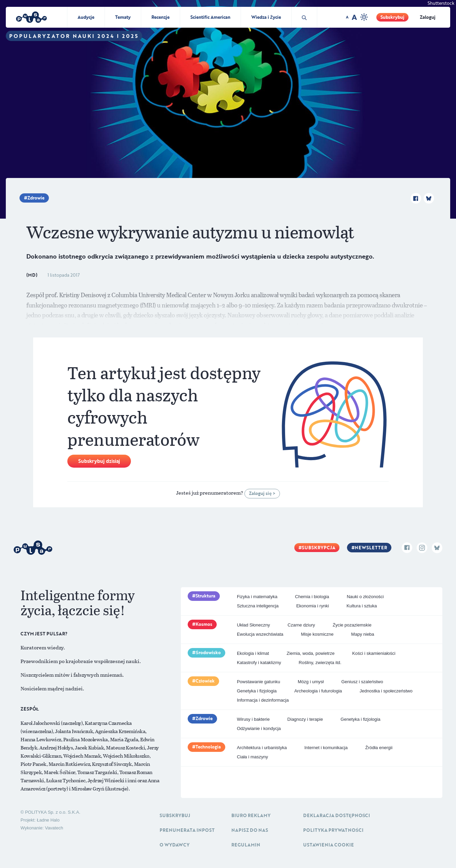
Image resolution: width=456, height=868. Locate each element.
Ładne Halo (48, 820)
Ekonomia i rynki (313, 606)
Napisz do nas (250, 830)
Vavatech (54, 828)
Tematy (123, 17)
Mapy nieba (363, 634)
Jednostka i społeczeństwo (386, 691)
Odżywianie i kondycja (259, 728)
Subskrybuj (392, 17)
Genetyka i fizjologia (257, 691)
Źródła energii (379, 748)
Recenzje (160, 17)
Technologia (208, 747)
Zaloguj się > (262, 493)
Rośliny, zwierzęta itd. (320, 663)
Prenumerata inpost (187, 830)
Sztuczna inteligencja (258, 606)
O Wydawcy (175, 845)
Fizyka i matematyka (257, 597)
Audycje (86, 17)
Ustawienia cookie (328, 845)
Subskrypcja (319, 548)
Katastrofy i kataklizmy (259, 663)
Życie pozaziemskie (352, 625)
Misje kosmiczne (317, 634)
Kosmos (204, 624)
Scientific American (210, 17)
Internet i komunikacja (326, 748)
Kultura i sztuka (362, 606)
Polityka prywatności (333, 830)
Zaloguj (428, 17)
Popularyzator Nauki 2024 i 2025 (74, 36)
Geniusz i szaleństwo (362, 682)
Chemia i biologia (312, 597)
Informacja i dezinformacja (263, 700)
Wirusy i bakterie (253, 719)
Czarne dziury (301, 625)
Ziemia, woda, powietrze (310, 653)
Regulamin (246, 845)
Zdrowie (36, 198)
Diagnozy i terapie (305, 719)
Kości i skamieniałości (374, 653)
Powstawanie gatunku (258, 682)
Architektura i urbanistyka (262, 748)
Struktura (205, 596)
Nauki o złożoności (365, 597)
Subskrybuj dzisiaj (99, 461)
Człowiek (205, 681)
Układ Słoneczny (253, 625)
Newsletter (371, 548)
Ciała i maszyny (252, 757)
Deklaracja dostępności (337, 815)
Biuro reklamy (251, 815)
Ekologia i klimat (253, 653)
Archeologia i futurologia (318, 691)
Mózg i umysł (311, 682)
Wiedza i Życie (266, 17)
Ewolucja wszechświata (260, 634)
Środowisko (208, 652)
